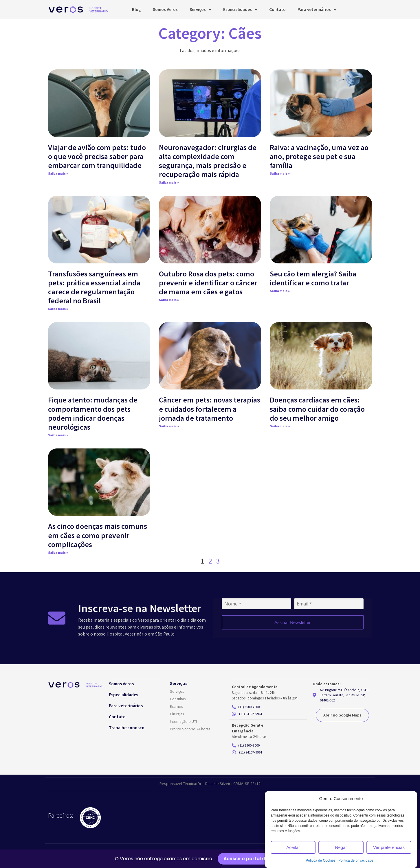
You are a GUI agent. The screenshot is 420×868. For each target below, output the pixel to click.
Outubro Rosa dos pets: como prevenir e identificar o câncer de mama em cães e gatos (208, 283)
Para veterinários (317, 10)
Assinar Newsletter (292, 622)
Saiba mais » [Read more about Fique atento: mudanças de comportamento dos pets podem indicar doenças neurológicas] (58, 435)
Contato (277, 9)
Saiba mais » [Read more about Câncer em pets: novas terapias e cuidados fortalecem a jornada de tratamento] (169, 426)
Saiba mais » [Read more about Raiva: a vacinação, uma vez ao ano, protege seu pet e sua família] (280, 173)
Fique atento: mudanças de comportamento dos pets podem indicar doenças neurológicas (93, 413)
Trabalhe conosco (130, 727)
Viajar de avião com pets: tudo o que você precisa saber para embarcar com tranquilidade (97, 156)
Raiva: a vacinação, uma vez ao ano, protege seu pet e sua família (319, 156)
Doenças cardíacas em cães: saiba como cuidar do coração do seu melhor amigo (317, 409)
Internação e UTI (184, 722)
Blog (136, 9)
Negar (341, 847)
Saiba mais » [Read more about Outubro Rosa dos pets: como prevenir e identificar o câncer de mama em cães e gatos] (169, 300)
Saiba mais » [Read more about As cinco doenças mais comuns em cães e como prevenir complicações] (58, 552)
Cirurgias (178, 714)
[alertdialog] (210, 859)
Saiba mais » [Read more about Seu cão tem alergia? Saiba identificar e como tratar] (280, 291)
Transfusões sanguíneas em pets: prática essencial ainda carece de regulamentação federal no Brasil (94, 287)
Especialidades (240, 10)
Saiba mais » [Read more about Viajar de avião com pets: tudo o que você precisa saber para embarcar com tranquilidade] (58, 173)
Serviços (200, 10)
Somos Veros (165, 9)
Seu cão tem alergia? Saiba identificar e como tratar (313, 278)
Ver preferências (389, 847)
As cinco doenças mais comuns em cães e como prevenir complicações (98, 535)
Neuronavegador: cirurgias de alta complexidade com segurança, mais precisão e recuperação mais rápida (208, 161)
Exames (177, 707)
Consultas (178, 699)
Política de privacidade (356, 860)
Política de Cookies (321, 860)
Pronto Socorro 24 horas (191, 729)
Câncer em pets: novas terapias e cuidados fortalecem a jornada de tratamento (210, 409)
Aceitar (293, 847)
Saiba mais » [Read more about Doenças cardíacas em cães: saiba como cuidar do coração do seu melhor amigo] (280, 426)
